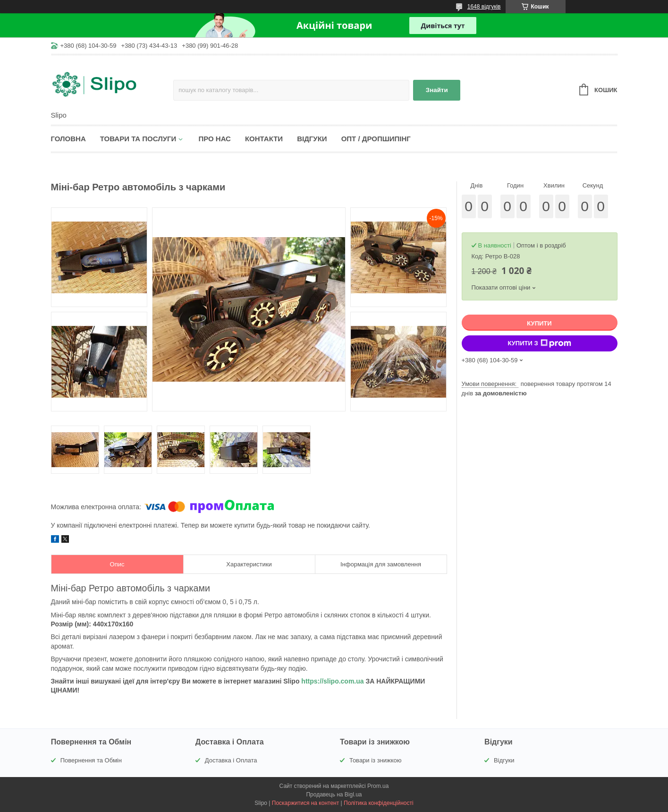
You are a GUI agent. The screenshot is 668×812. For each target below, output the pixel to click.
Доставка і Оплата (231, 760)
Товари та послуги (138, 139)
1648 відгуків (484, 7)
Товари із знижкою (376, 760)
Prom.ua (378, 786)
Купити (539, 323)
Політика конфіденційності (379, 803)
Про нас (215, 139)
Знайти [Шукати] (437, 90)
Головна (68, 139)
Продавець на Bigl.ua (334, 795)
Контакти (264, 139)
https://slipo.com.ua (332, 681)
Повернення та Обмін (91, 760)
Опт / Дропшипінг (376, 139)
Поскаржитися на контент (305, 803)
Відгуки (312, 139)
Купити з (539, 343)
